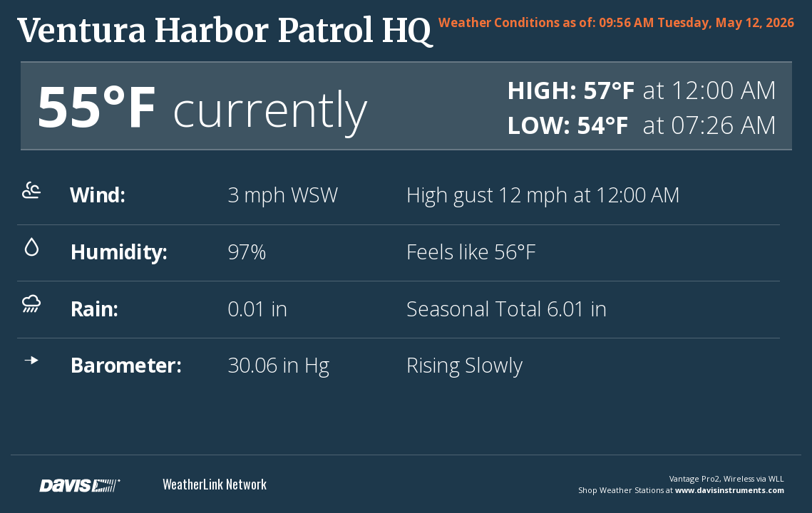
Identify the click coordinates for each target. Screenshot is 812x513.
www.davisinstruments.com (730, 490)
